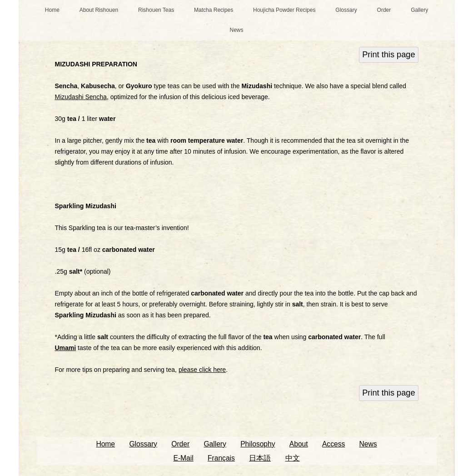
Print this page (388, 55)
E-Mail (183, 458)
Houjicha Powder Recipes (284, 10)
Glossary (346, 10)
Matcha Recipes (214, 10)
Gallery (419, 10)
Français (221, 458)
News (236, 30)
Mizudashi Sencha (81, 97)
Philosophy (258, 444)
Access (334, 444)
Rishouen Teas (156, 10)
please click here (202, 370)
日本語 (260, 458)
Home (52, 10)
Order (384, 10)
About (299, 444)
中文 (293, 458)
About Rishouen (99, 10)
